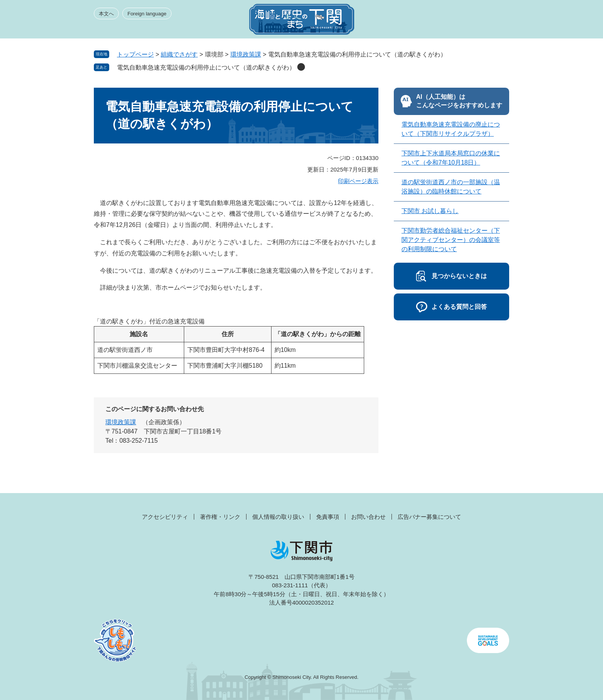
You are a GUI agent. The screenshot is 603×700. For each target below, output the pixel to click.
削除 (301, 67)
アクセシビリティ (165, 517)
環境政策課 (246, 54)
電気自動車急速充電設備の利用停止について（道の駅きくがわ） (206, 67)
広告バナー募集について (429, 517)
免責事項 (328, 517)
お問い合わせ (368, 517)
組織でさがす (179, 54)
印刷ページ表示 (358, 181)
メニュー (495, 22)
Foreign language (147, 14)
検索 (468, 22)
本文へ (106, 14)
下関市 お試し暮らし (430, 211)
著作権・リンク (220, 517)
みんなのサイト (440, 22)
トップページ (135, 54)
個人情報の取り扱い (278, 517)
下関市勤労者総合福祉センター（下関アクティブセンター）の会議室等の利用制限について (451, 240)
